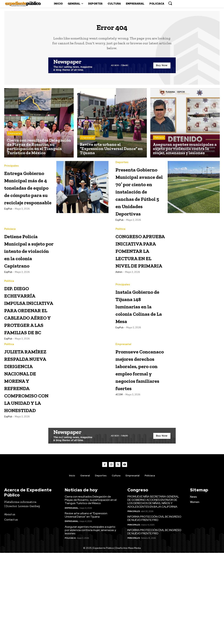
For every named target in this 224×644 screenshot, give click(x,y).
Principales (11, 165)
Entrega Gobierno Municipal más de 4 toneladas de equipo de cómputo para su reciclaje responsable (28, 197)
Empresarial (15, 136)
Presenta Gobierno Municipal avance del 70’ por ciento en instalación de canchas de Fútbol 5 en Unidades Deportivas (138, 205)
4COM (119, 493)
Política (120, 250)
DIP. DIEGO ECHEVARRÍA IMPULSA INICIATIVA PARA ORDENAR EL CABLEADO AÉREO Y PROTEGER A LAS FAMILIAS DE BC (29, 364)
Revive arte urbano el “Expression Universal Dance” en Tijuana (86, 606)
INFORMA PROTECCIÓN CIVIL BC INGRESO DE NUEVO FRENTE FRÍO (154, 609)
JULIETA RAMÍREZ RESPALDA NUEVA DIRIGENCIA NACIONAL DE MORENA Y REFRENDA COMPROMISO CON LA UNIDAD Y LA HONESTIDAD (29, 460)
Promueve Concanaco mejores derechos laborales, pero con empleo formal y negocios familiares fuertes (139, 453)
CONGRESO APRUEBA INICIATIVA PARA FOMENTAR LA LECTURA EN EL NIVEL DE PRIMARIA (139, 283)
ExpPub (8, 230)
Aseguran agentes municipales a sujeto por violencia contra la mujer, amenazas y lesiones (90, 621)
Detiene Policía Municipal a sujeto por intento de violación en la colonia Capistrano (28, 279)
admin (119, 315)
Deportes (122, 165)
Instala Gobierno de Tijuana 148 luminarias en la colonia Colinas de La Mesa (138, 350)
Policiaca (159, 140)
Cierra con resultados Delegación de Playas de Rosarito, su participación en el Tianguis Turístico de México (91, 591)
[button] (170, 3)
